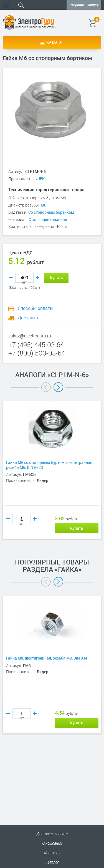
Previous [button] (46, 387)
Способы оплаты (31, 308)
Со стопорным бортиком (51, 212)
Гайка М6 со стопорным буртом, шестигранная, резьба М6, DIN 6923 (50, 465)
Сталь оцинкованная (48, 219)
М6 (44, 205)
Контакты (52, 853)
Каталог (52, 42)
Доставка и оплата (52, 834)
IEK (42, 179)
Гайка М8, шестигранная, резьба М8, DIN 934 (47, 658)
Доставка (23, 318)
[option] (52, 478)
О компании (52, 843)
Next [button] (58, 387)
